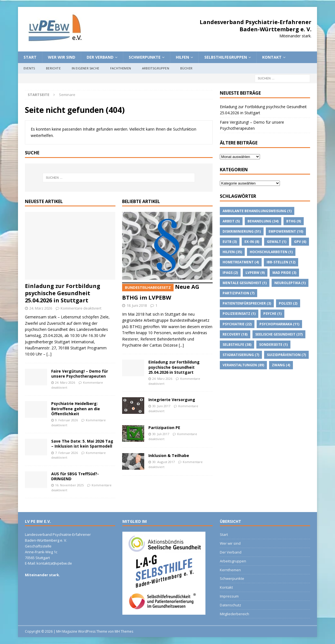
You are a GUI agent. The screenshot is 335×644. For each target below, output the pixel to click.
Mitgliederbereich (235, 614)
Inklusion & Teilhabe (169, 455)
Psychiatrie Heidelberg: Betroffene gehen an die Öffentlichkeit (76, 408)
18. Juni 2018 (137, 305)
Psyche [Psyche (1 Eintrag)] (272, 314)
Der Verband (100, 57)
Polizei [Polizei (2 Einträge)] (288, 303)
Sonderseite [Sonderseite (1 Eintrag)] (273, 345)
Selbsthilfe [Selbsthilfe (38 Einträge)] (237, 345)
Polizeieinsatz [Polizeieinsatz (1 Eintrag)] (239, 314)
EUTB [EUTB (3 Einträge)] (230, 242)
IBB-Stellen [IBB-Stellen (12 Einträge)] (281, 262)
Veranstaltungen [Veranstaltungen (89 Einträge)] (243, 365)
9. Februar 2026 (66, 420)
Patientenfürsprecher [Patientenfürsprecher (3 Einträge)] (247, 303)
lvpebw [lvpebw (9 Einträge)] (255, 273)
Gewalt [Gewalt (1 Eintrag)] (277, 242)
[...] (49, 354)
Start (30, 57)
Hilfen (182, 57)
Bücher (186, 68)
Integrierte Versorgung (172, 400)
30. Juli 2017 (161, 434)
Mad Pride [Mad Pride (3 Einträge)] (284, 273)
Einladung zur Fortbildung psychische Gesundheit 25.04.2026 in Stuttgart (63, 293)
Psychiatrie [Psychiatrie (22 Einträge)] (237, 324)
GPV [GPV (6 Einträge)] (300, 242)
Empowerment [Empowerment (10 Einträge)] (286, 231)
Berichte (53, 68)
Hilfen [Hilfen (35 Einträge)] (232, 252)
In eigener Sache (85, 68)
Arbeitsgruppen (156, 68)
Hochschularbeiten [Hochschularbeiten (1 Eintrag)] (271, 252)
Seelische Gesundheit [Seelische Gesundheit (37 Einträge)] (279, 334)
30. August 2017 (163, 462)
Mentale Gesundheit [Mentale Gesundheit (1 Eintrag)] (245, 283)
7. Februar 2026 (66, 453)
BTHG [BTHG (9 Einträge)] (294, 221)
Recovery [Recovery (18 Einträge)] (235, 334)
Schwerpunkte (145, 57)
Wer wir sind (62, 57)
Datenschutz (230, 605)
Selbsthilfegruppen (226, 57)
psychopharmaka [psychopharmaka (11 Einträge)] (279, 324)
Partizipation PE (164, 428)
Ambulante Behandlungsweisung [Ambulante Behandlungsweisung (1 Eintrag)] (257, 211)
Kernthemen (230, 570)
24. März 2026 (41, 308)
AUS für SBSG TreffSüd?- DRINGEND (75, 476)
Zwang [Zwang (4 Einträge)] (281, 365)
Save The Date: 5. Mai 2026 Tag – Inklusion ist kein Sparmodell (82, 444)
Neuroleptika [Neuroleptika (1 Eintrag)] (290, 283)
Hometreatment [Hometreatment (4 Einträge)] (241, 262)
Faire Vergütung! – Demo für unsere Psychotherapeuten (80, 374)
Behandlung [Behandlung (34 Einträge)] (263, 221)
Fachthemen (121, 68)
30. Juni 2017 (161, 406)
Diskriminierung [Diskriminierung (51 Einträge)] (242, 231)
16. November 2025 (69, 485)
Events (29, 68)
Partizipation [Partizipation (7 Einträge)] (239, 293)
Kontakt (272, 57)
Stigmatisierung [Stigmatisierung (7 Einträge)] (241, 355)
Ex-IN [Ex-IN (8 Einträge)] (252, 242)
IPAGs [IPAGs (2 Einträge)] (230, 273)
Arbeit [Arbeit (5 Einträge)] (231, 221)
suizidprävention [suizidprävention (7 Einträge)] (286, 355)
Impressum (229, 596)
